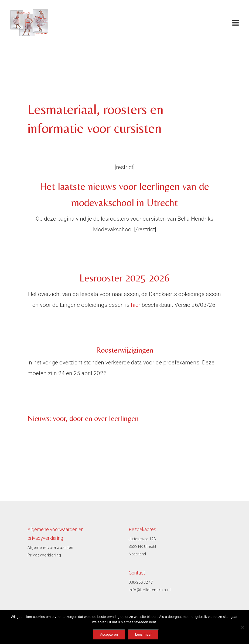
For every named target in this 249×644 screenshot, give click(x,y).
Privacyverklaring (44, 555)
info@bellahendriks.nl (150, 590)
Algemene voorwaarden (50, 548)
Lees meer (143, 634)
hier (136, 305)
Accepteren (109, 634)
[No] (242, 627)
